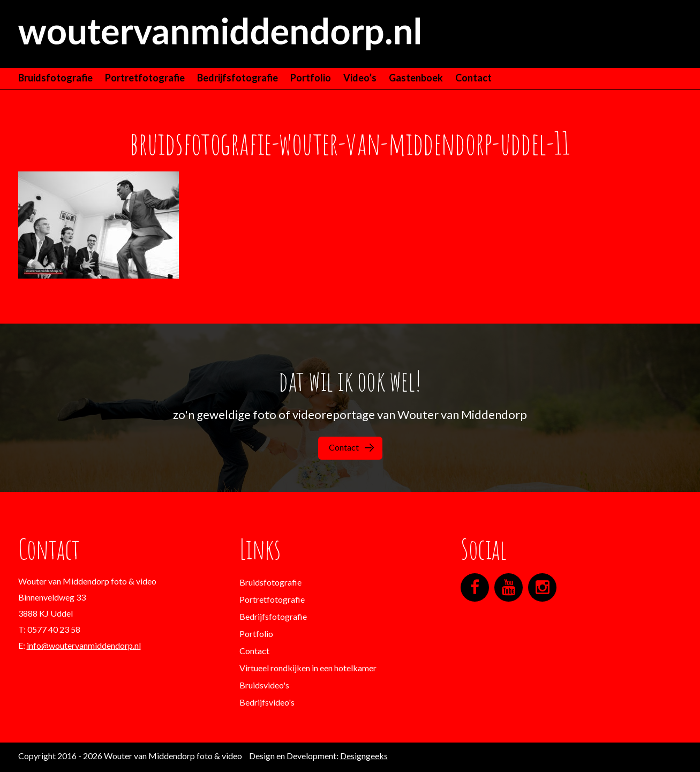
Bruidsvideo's (264, 685)
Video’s (360, 78)
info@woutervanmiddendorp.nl (84, 645)
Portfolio (311, 78)
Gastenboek (416, 78)
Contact (473, 78)
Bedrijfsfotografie (238, 78)
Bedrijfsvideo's (267, 702)
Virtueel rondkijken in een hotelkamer (308, 668)
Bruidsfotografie (55, 78)
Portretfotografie (145, 78)
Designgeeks (364, 756)
